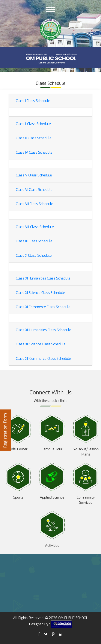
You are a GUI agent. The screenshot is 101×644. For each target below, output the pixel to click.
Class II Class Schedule (33, 124)
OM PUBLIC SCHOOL (73, 618)
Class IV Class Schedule (34, 152)
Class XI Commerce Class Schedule (43, 307)
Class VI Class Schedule (34, 190)
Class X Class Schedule (34, 256)
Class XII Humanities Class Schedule (44, 330)
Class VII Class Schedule (35, 204)
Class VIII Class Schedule (35, 227)
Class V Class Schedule (34, 175)
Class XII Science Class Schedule (41, 344)
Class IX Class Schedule (34, 241)
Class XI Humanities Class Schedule (43, 278)
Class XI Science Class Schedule (40, 293)
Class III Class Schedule (34, 138)
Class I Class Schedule (33, 101)
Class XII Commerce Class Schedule (43, 359)
